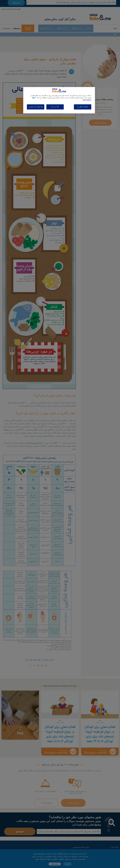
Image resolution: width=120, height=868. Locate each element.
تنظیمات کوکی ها (83, 107)
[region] (59, 100)
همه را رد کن (55, 107)
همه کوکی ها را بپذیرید (36, 107)
